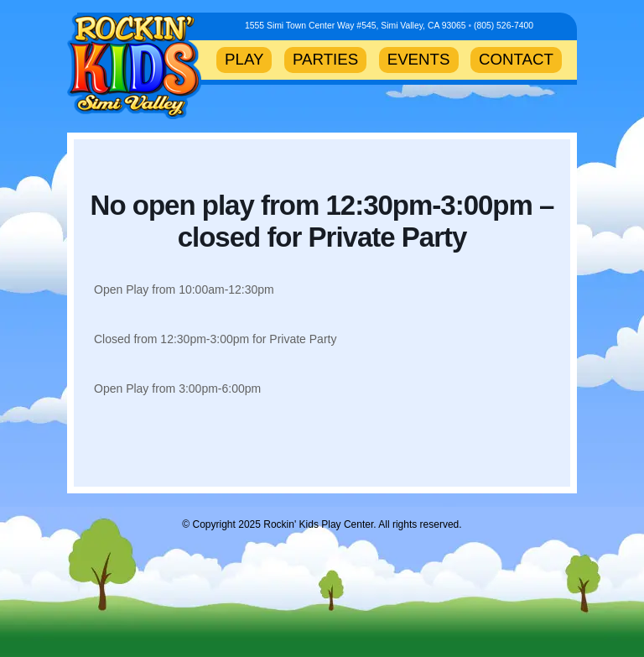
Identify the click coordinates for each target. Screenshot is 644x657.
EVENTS (419, 59)
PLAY (244, 59)
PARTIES (325, 59)
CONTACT (516, 59)
